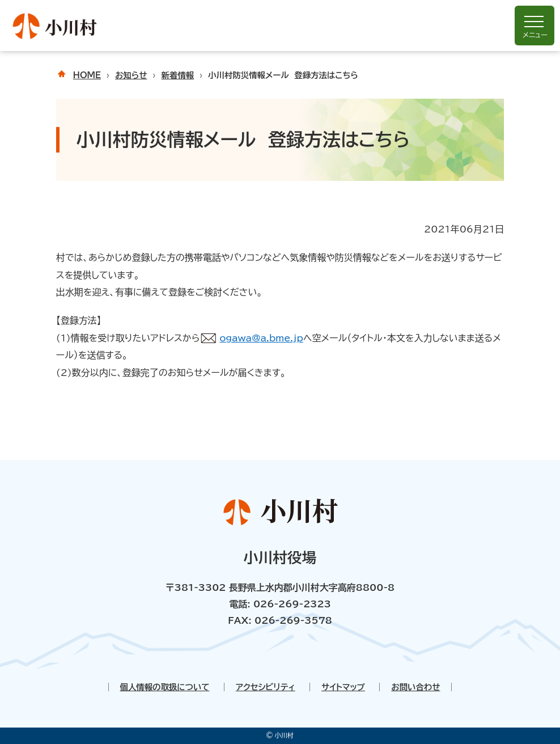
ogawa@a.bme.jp (261, 338)
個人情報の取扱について (165, 687)
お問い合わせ (415, 687)
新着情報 (178, 75)
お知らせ (131, 75)
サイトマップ (343, 687)
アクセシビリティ (266, 687)
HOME (87, 75)
